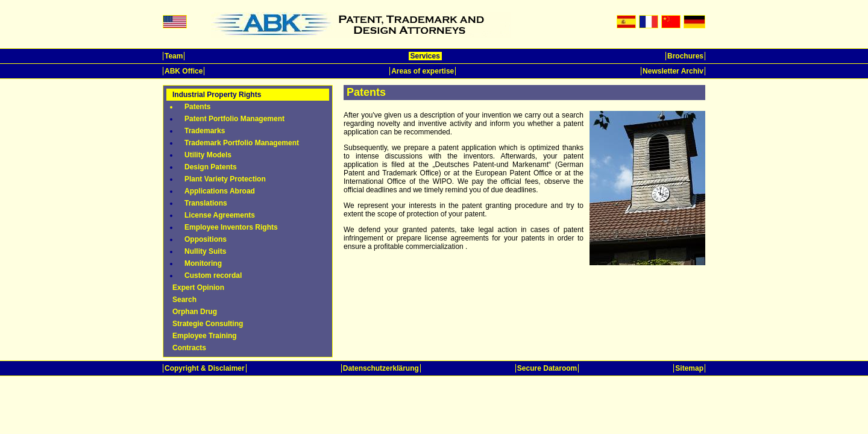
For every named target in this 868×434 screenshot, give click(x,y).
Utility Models (208, 155)
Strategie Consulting (208, 324)
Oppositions (206, 239)
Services (425, 56)
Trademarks (205, 131)
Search (184, 300)
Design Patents (211, 167)
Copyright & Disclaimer (205, 368)
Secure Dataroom (547, 368)
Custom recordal (213, 275)
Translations (206, 203)
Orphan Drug (195, 312)
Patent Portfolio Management (234, 119)
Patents (197, 107)
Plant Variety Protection (225, 179)
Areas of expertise (423, 71)
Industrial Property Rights (217, 95)
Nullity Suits (205, 251)
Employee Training (205, 336)
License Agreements (220, 215)
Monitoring (203, 263)
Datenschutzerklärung (381, 368)
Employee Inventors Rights (231, 227)
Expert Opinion (198, 288)
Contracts (189, 348)
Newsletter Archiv (673, 71)
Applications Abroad (220, 191)
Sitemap (689, 368)
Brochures (685, 56)
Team (174, 56)
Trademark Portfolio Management (242, 143)
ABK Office (184, 71)
